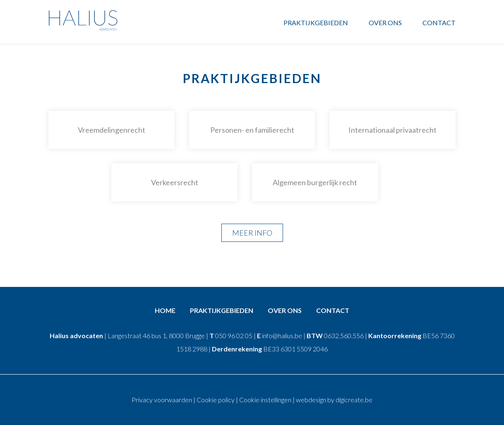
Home (165, 310)
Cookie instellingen (265, 400)
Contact (439, 23)
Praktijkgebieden (316, 23)
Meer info (252, 233)
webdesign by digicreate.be (334, 400)
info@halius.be (282, 335)
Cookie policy (216, 400)
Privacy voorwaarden (162, 400)
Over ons (385, 23)
